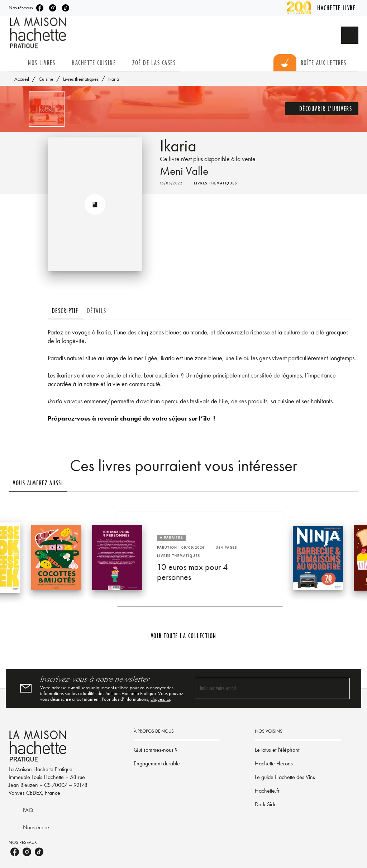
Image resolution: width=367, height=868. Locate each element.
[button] (322, 109)
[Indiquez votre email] (263, 688)
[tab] (16, 63)
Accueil (22, 79)
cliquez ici (160, 699)
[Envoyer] (341, 689)
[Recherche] (350, 35)
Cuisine (46, 79)
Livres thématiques (81, 79)
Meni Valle (184, 171)
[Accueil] (39, 33)
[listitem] (40, 8)
